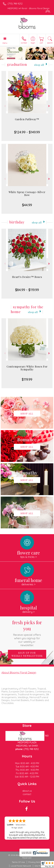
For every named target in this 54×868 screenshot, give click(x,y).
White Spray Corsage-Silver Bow (27, 194)
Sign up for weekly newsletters (27, 654)
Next (49, 106)
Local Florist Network (21, 866)
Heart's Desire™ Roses (27, 277)
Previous (5, 106)
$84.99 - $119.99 (27, 290)
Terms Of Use (18, 862)
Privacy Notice (35, 862)
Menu (5, 43)
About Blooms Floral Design (19, 672)
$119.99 (27, 379)
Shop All (39, 65)
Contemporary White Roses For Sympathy (27, 368)
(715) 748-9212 (15, 4)
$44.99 (27, 205)
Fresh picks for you (27, 633)
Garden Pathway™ (27, 119)
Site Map (39, 866)
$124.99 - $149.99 (27, 132)
